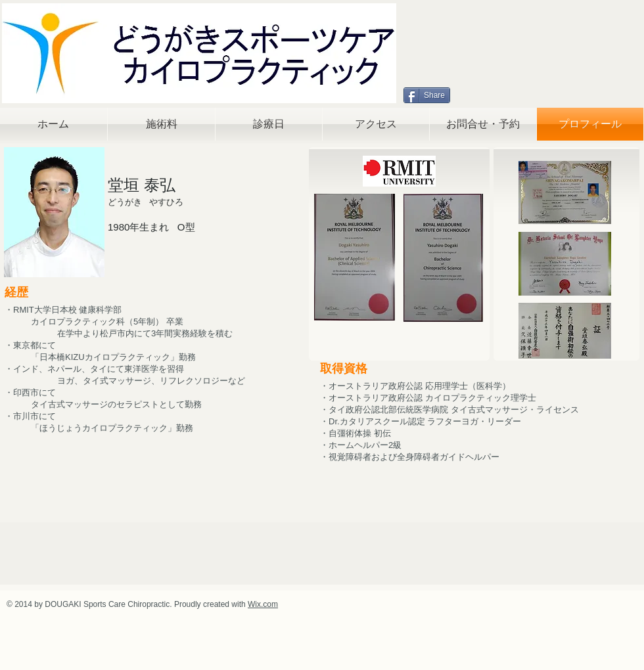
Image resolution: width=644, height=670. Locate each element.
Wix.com (263, 604)
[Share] (427, 95)
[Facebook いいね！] (484, 95)
